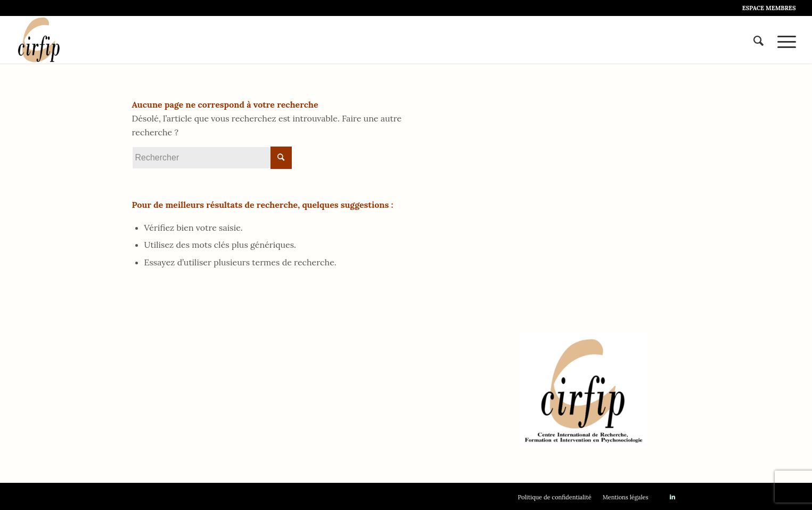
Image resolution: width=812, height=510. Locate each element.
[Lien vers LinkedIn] (672, 497)
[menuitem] (766, 8)
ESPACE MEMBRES (769, 8)
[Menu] (783, 39)
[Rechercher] (758, 39)
